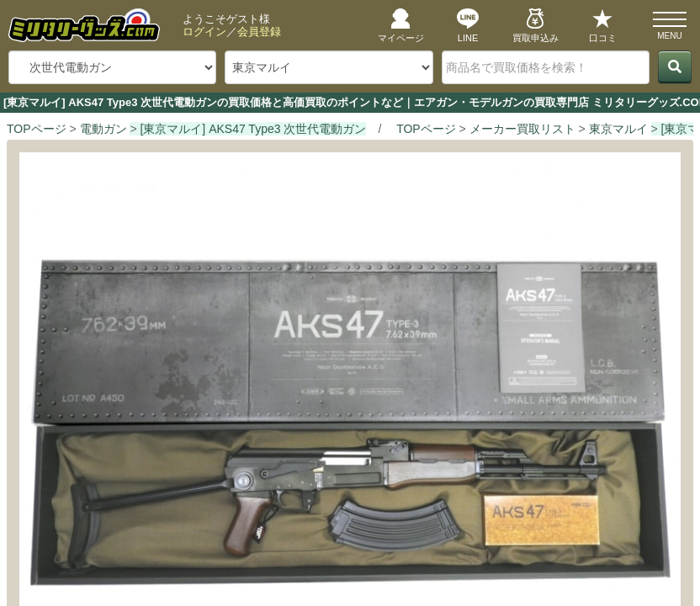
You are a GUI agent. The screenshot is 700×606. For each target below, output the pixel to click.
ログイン (204, 32)
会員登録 (259, 32)
